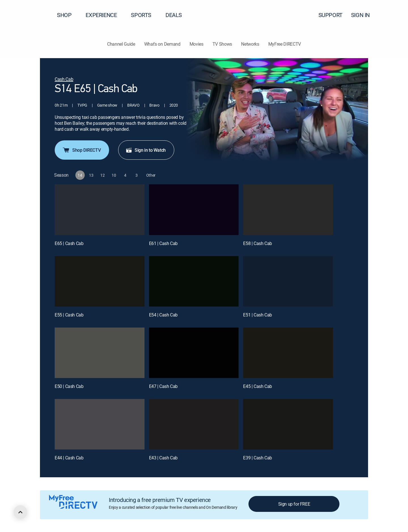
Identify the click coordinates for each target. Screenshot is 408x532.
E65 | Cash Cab (69, 243)
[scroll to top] (20, 512)
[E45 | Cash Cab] (288, 353)
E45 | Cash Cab (257, 386)
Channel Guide (121, 44)
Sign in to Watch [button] (146, 150)
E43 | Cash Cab (163, 458)
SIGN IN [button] (364, 15)
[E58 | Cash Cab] (288, 210)
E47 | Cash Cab (163, 386)
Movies (196, 44)
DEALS (174, 15)
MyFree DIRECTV (285, 44)
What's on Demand (162, 44)
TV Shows (222, 44)
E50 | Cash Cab (69, 386)
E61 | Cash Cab (163, 243)
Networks (250, 44)
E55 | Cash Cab (69, 315)
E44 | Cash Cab (69, 458)
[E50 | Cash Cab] (100, 353)
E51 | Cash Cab (257, 315)
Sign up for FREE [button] (294, 504)
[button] (394, 15)
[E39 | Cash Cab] (288, 424)
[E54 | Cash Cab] (194, 281)
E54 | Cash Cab (163, 315)
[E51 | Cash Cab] (288, 281)
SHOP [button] (68, 15)
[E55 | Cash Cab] (100, 281)
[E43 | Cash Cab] (194, 424)
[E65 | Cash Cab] (100, 210)
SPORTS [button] (144, 15)
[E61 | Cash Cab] (194, 210)
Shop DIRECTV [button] (81, 150)
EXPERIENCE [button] (105, 15)
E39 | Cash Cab (257, 458)
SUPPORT (331, 15)
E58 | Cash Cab (257, 243)
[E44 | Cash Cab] (100, 424)
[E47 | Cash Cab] (194, 353)
